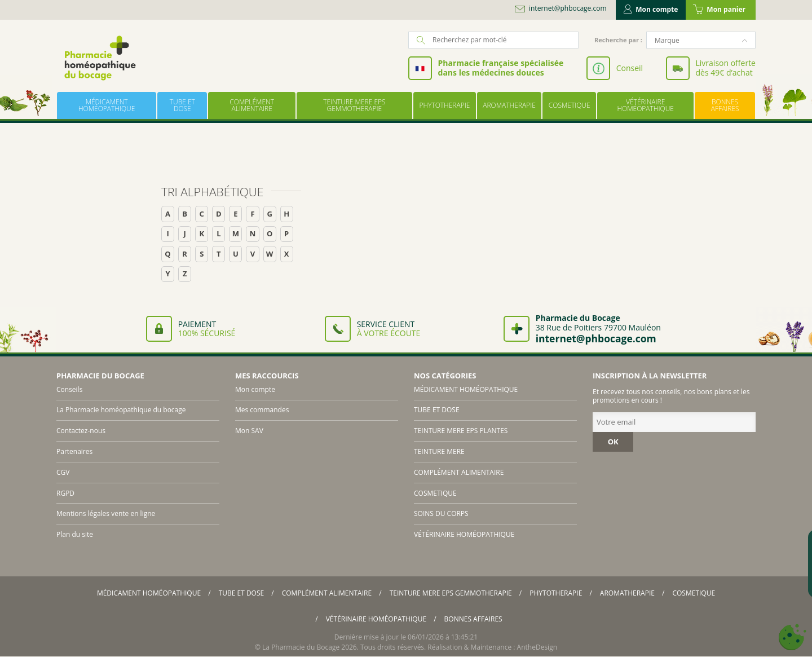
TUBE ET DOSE (182, 105)
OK (613, 442)
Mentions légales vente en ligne (106, 513)
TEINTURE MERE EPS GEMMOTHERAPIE (354, 105)
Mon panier (719, 10)
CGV (63, 472)
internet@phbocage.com (568, 8)
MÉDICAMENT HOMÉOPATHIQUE (107, 105)
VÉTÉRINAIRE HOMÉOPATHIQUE (645, 105)
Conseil (630, 68)
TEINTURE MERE (439, 451)
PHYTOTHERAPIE (444, 105)
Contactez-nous (81, 431)
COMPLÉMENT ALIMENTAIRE (252, 105)
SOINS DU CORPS (441, 513)
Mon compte (651, 9)
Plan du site (75, 534)
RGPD (65, 493)
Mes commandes (262, 410)
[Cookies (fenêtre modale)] (792, 638)
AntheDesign (537, 647)
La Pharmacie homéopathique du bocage (121, 410)
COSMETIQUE (570, 105)
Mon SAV (249, 431)
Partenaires (74, 451)
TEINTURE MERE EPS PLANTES (461, 431)
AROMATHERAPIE (509, 105)
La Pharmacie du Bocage (301, 647)
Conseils (69, 389)
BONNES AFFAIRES (725, 105)
